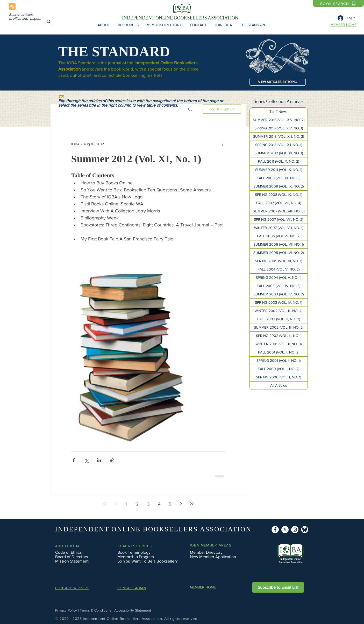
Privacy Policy (67, 610)
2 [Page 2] (137, 504)
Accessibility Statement (133, 610)
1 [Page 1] (126, 504)
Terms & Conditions (96, 610)
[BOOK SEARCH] (338, 4)
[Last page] (192, 504)
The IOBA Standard (77, 63)
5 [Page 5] (170, 504)
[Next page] (181, 504)
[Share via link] (112, 460)
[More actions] (222, 144)
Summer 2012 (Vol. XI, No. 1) (136, 159)
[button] (104, 25)
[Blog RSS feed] (12, 7)
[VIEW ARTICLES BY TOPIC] (278, 82)
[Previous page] (116, 504)
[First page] (105, 504)
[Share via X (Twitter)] (86, 460)
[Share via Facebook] (74, 460)
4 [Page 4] (159, 504)
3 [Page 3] (148, 504)
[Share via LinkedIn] (99, 460)
